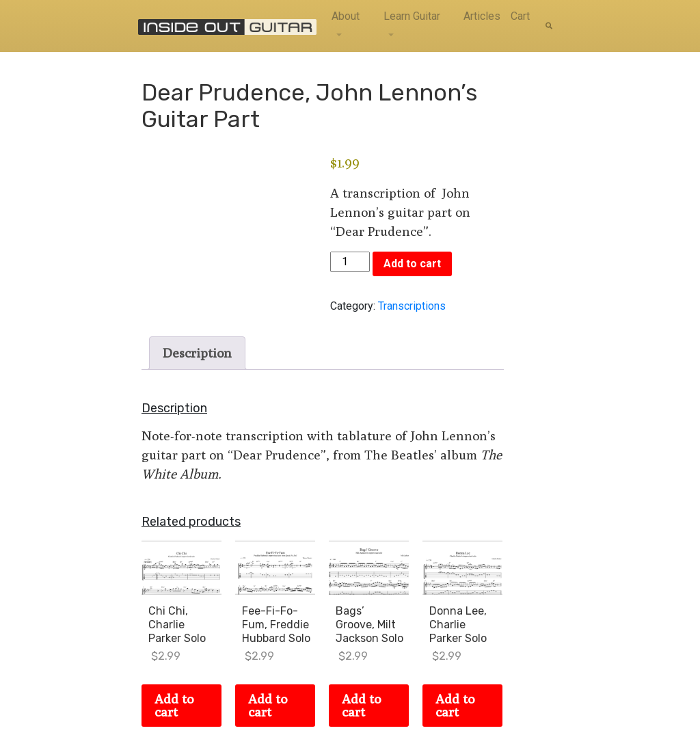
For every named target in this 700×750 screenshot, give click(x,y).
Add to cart (412, 264)
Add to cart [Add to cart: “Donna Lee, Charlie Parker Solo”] (455, 705)
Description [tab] (197, 353)
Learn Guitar (412, 16)
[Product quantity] (350, 262)
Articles (482, 16)
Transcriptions (412, 306)
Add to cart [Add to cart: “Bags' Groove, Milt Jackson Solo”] (361, 705)
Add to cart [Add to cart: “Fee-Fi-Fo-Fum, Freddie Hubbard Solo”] (268, 705)
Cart (520, 16)
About (346, 16)
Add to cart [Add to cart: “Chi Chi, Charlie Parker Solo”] (174, 705)
